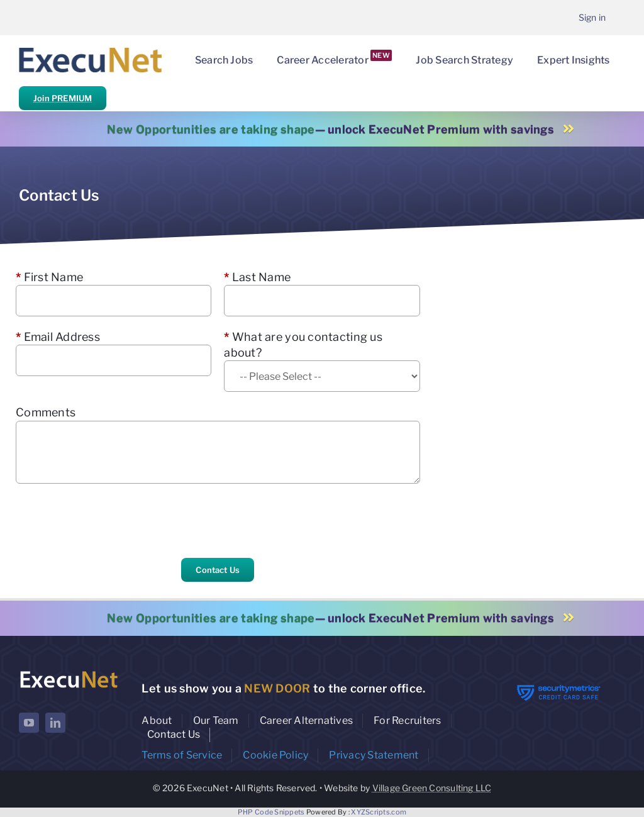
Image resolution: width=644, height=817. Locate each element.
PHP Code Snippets (271, 812)
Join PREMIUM (63, 98)
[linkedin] (55, 723)
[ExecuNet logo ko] (69, 673)
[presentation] (111, 521)
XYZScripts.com (379, 812)
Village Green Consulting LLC (432, 788)
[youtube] (29, 723)
